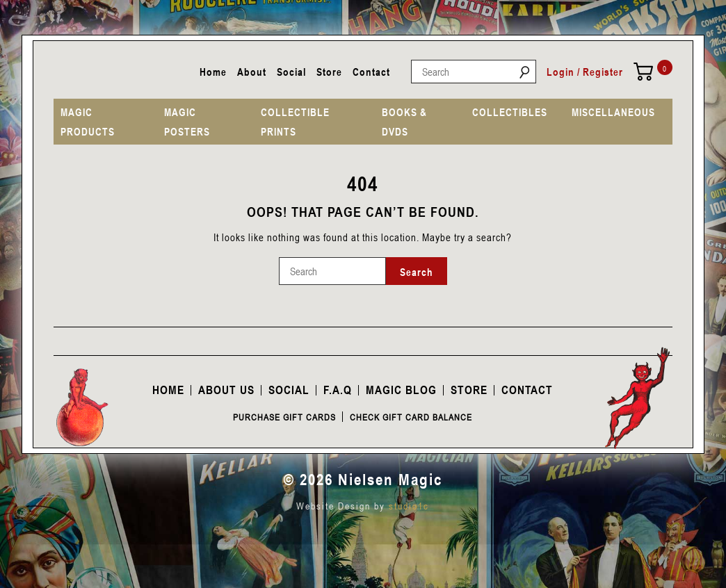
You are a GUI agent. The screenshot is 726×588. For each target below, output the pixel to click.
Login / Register (585, 72)
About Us (226, 390)
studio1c (409, 506)
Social (291, 72)
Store (329, 72)
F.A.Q (338, 390)
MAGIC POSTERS (187, 122)
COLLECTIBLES (510, 112)
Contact (371, 72)
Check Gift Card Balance (411, 417)
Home (213, 72)
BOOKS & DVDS (404, 122)
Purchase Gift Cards (284, 417)
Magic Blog (401, 390)
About (252, 72)
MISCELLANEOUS (613, 112)
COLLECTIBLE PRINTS (295, 122)
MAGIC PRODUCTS (88, 122)
